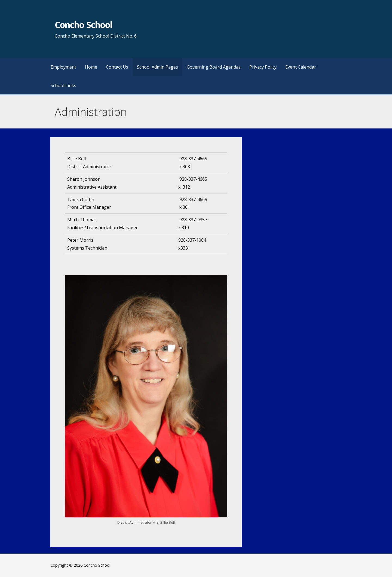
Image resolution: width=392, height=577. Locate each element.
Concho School (83, 25)
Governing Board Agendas (214, 67)
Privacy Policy (263, 67)
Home (91, 67)
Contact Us (117, 67)
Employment (63, 67)
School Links (63, 85)
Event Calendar (301, 67)
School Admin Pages (157, 67)
